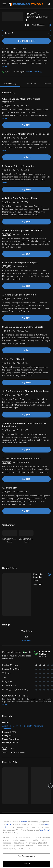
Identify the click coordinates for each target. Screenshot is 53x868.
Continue (26, 863)
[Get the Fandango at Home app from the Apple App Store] (10, 788)
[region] (26, 841)
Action (5, 695)
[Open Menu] (4, 4)
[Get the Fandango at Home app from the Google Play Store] (27, 788)
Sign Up (26, 797)
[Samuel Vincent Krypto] (10, 541)
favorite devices (34, 68)
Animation (7, 698)
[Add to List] (49, 22)
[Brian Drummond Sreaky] (26, 541)
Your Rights (44, 830)
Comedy (14, 695)
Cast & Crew (31, 80)
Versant (24, 822)
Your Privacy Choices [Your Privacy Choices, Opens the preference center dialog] (27, 856)
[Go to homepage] (26, 4)
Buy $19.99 (32, 38)
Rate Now (27, 609)
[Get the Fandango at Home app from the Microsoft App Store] (44, 788)
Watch (8, 806)
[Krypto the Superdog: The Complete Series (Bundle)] (33, 572)
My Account (11, 811)
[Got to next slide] (50, 755)
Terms (8, 824)
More (5, 63)
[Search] (49, 4)
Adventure (38, 695)
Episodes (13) (10, 80)
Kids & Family (26, 695)
